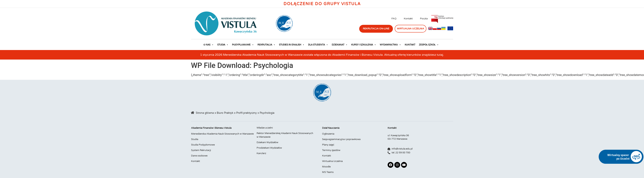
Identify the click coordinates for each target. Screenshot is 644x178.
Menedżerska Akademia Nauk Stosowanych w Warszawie (222, 134)
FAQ (394, 19)
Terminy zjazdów (331, 150)
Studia (223, 45)
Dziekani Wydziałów (267, 142)
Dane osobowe (199, 156)
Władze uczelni (265, 128)
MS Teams (328, 172)
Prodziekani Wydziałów (269, 148)
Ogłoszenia (328, 134)
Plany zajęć (328, 145)
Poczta (424, 19)
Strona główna (205, 113)
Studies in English (292, 45)
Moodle (326, 167)
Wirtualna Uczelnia (332, 161)
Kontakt (408, 19)
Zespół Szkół (429, 45)
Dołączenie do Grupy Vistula (322, 4)
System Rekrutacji (201, 150)
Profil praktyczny (246, 113)
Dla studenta (318, 45)
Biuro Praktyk (225, 113)
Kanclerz (261, 153)
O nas (209, 45)
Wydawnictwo (390, 45)
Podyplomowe (243, 45)
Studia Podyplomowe (203, 145)
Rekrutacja (266, 45)
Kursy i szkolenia (364, 45)
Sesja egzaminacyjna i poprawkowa (341, 139)
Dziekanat (340, 45)
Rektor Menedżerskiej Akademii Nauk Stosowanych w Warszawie (285, 135)
